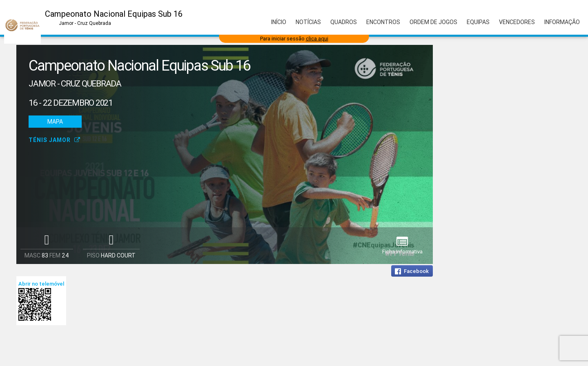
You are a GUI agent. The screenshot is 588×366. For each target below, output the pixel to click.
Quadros (344, 22)
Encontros (383, 22)
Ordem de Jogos (433, 22)
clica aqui (317, 39)
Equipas (478, 22)
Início (279, 22)
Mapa (55, 122)
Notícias (308, 22)
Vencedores (517, 22)
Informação (562, 22)
